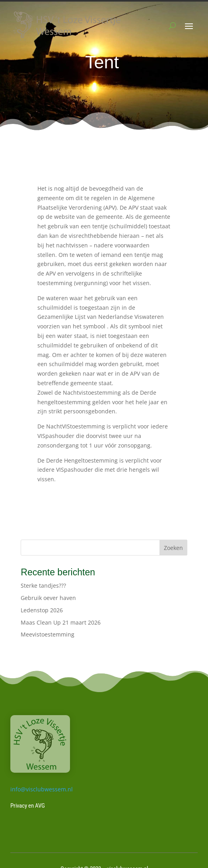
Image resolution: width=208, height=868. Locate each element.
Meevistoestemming (48, 634)
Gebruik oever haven (48, 598)
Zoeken (173, 548)
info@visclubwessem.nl (42, 789)
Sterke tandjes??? (43, 585)
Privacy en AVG (28, 806)
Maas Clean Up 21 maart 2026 (61, 622)
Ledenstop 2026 (42, 610)
